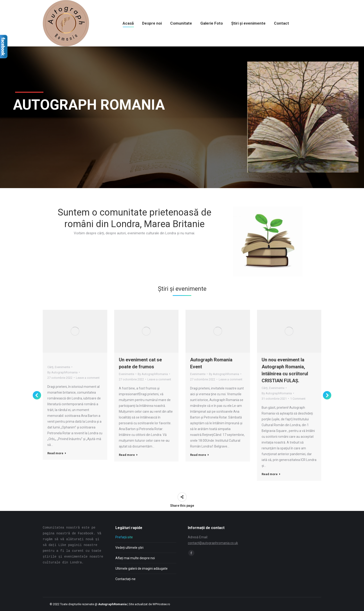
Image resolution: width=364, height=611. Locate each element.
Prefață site (124, 537)
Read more (57, 453)
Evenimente (62, 367)
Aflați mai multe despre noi (135, 558)
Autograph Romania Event (211, 363)
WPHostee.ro (161, 604)
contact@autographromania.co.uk (213, 543)
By (62, 372)
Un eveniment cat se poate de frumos (140, 363)
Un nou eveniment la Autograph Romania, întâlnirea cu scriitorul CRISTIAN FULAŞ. (285, 370)
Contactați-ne (125, 579)
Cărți (50, 367)
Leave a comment (88, 378)
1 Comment (298, 399)
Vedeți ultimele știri (129, 548)
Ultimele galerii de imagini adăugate (141, 569)
